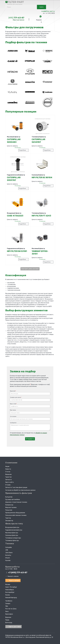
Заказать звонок (12, 576)
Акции (7, 466)
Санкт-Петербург (11, 587)
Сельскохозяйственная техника (16, 515)
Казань (8, 595)
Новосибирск (10, 589)
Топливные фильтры (12, 540)
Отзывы (8, 485)
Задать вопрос (13, 580)
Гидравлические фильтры (14, 530)
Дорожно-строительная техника (16, 502)
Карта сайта (9, 482)
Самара (8, 603)
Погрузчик (9, 510)
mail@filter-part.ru (48, 11)
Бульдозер (9, 497)
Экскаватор (9, 520)
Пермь (7, 620)
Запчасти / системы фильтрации (16, 487)
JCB (7, 550)
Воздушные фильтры (12, 527)
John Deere (9, 552)
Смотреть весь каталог (30, 269)
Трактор (8, 518)
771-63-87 (16, 18)
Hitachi (8, 558)
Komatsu (8, 555)
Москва (8, 584)
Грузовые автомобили (13, 499)
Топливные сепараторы (13, 538)
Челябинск (9, 601)
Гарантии (8, 477)
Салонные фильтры (12, 535)
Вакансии (8, 474)
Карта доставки (13, 626)
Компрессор (9, 505)
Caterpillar (9, 547)
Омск (7, 611)
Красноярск (9, 614)
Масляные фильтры (12, 532)
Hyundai (8, 560)
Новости (8, 469)
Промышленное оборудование (15, 513)
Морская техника (11, 507)
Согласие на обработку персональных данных (20, 490)
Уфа (7, 606)
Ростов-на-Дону (11, 608)
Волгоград (9, 622)
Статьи (8, 471)
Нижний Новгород (11, 597)
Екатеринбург (10, 592)
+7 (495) (16, 572)
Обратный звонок (19, 20)
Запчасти (8, 479)
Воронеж (8, 617)
